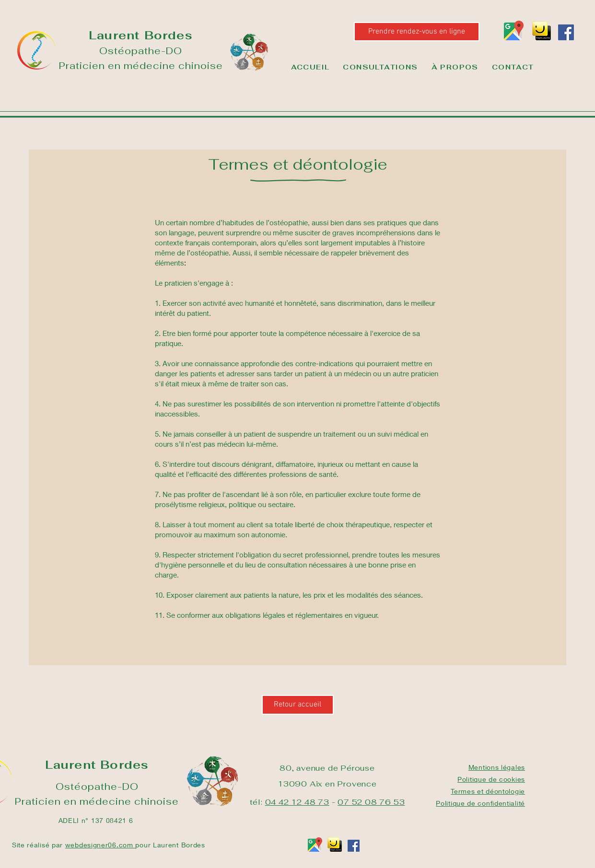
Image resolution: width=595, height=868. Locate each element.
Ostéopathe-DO (141, 51)
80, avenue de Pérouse (327, 768)
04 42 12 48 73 (297, 802)
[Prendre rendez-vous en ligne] (417, 32)
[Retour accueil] (298, 705)
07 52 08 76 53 (371, 802)
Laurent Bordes (141, 35)
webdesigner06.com (100, 845)
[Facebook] (566, 32)
